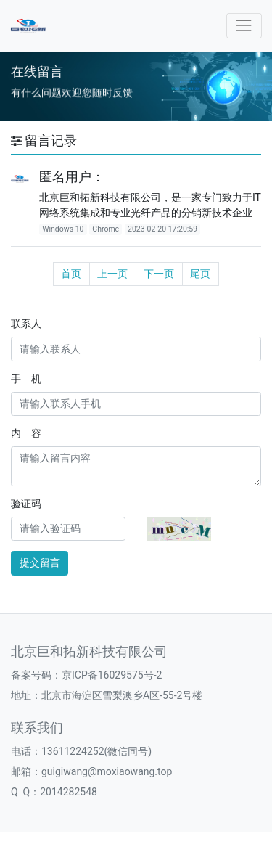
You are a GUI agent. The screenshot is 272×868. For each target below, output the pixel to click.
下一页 (159, 274)
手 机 (26, 379)
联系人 (26, 324)
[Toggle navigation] (244, 26)
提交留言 (40, 562)
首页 (71, 274)
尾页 (200, 274)
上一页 (112, 274)
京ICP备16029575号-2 (112, 675)
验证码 (26, 504)
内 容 (26, 433)
